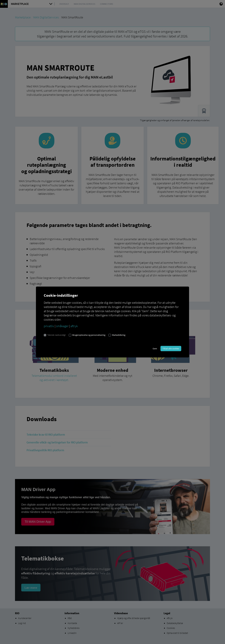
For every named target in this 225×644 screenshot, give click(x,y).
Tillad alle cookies (171, 349)
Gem (155, 349)
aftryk (74, 326)
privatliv (49, 326)
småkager (62, 326)
